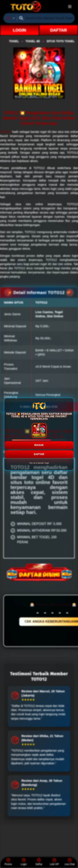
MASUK (39, 445)
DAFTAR (39, 454)
